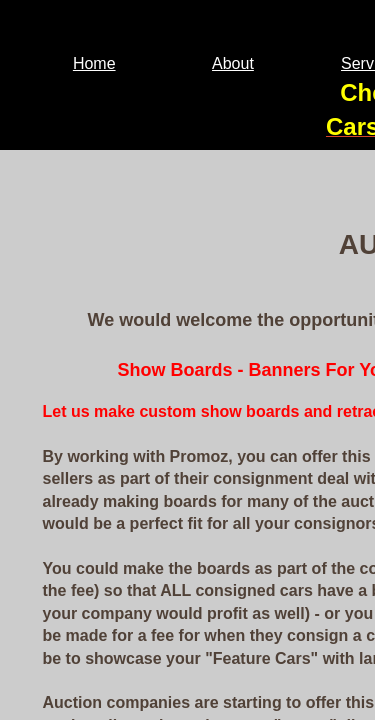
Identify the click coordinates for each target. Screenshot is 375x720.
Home (94, 63)
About (233, 63)
